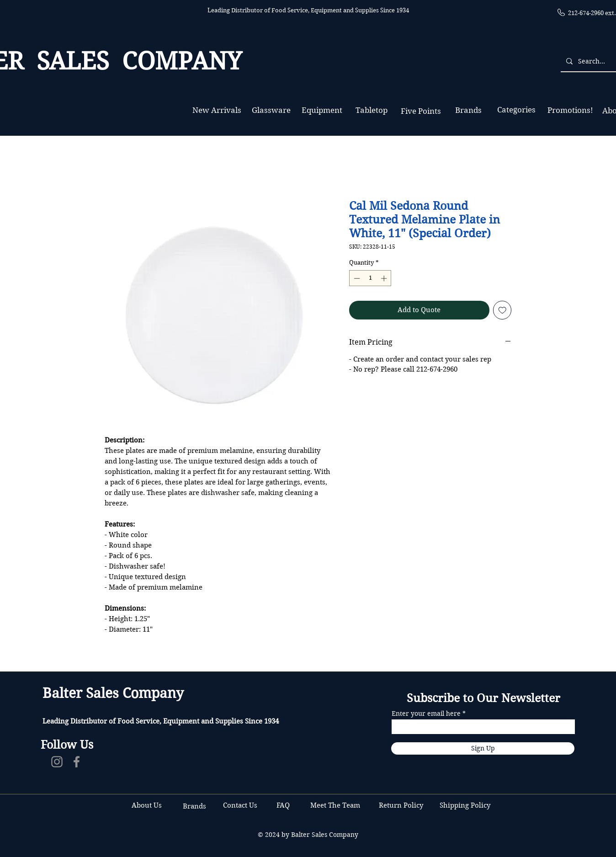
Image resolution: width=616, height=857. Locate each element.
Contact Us (241, 805)
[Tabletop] (371, 110)
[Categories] (516, 110)
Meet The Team (335, 805)
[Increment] (385, 278)
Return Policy (402, 805)
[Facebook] (77, 762)
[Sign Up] (483, 748)
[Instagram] (57, 762)
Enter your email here (426, 713)
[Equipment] (322, 110)
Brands (194, 806)
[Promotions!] (570, 110)
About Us (147, 805)
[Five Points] (421, 111)
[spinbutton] (370, 278)
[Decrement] (356, 278)
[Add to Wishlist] (502, 310)
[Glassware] (271, 110)
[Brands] (468, 110)
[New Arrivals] (217, 110)
